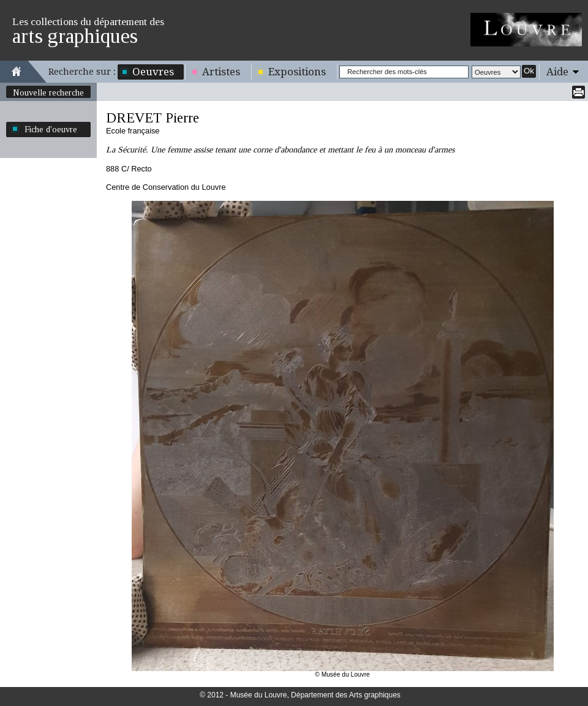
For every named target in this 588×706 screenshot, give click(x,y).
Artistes (221, 72)
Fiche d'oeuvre (51, 129)
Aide (557, 72)
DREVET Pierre (153, 118)
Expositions (297, 72)
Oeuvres (153, 72)
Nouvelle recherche (48, 92)
